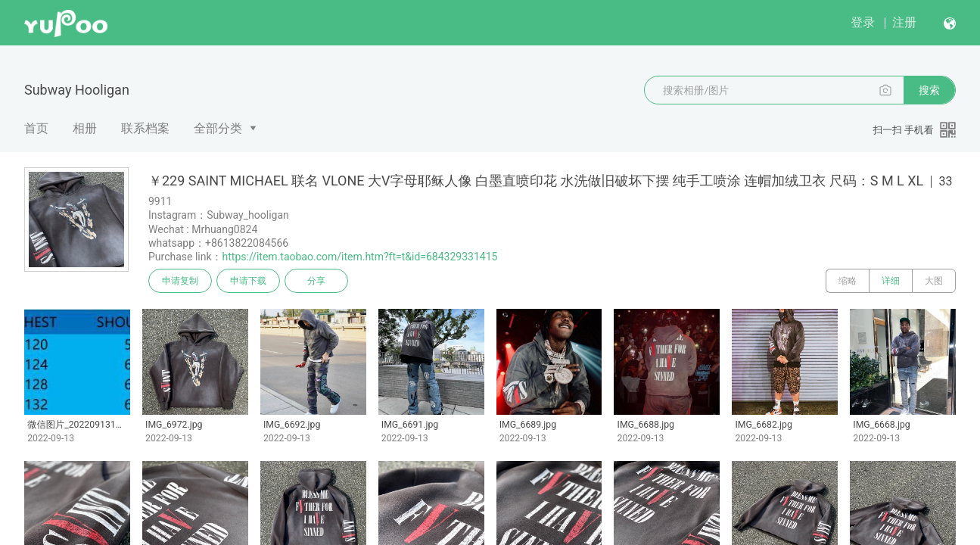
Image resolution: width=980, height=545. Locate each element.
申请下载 (248, 281)
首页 (36, 128)
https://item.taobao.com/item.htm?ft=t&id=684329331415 (360, 257)
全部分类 (218, 128)
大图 (934, 281)
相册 (85, 128)
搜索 (929, 90)
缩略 (848, 281)
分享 (316, 281)
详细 (891, 281)
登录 (863, 22)
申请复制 (180, 281)
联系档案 (145, 128)
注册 (904, 22)
